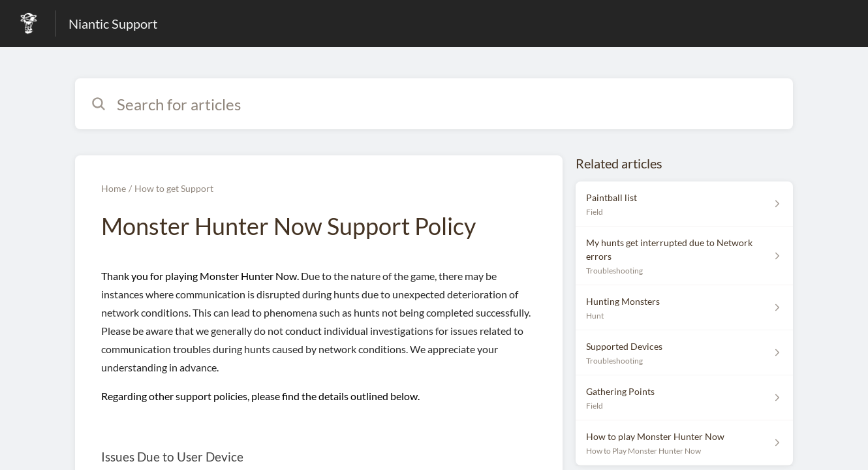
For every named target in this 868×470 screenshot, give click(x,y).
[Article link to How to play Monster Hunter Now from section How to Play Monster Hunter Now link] (684, 443)
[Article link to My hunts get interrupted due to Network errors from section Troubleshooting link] (684, 256)
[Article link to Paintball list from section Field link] (684, 204)
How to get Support (174, 188)
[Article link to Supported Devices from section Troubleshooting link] (684, 353)
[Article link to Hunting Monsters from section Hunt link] (684, 308)
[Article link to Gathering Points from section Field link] (684, 398)
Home (114, 188)
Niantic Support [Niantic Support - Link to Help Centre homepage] (113, 23)
